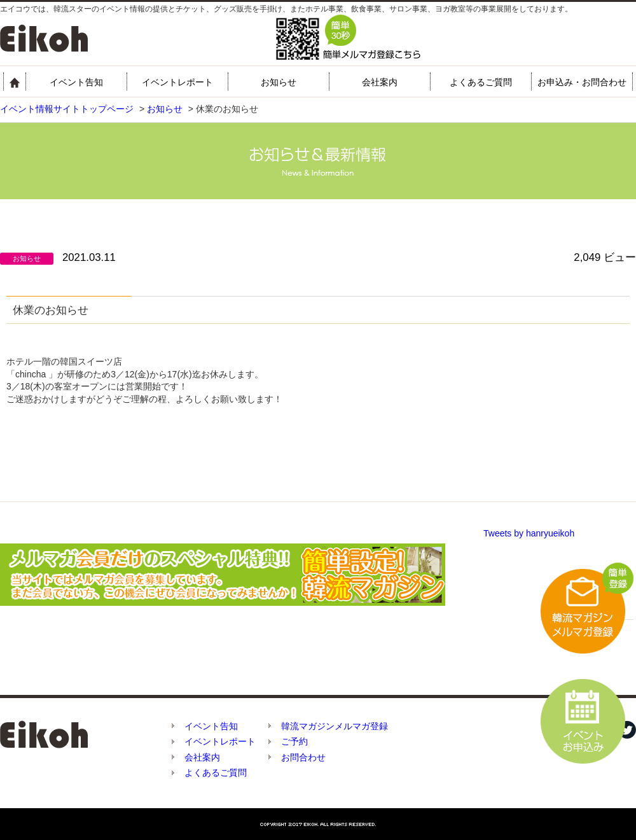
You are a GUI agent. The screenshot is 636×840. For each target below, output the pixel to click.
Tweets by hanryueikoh (529, 533)
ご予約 (294, 741)
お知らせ (279, 82)
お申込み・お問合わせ (582, 82)
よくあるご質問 (481, 82)
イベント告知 (76, 82)
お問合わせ (303, 757)
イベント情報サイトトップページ (67, 109)
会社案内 (380, 82)
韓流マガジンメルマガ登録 (335, 726)
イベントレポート (177, 82)
